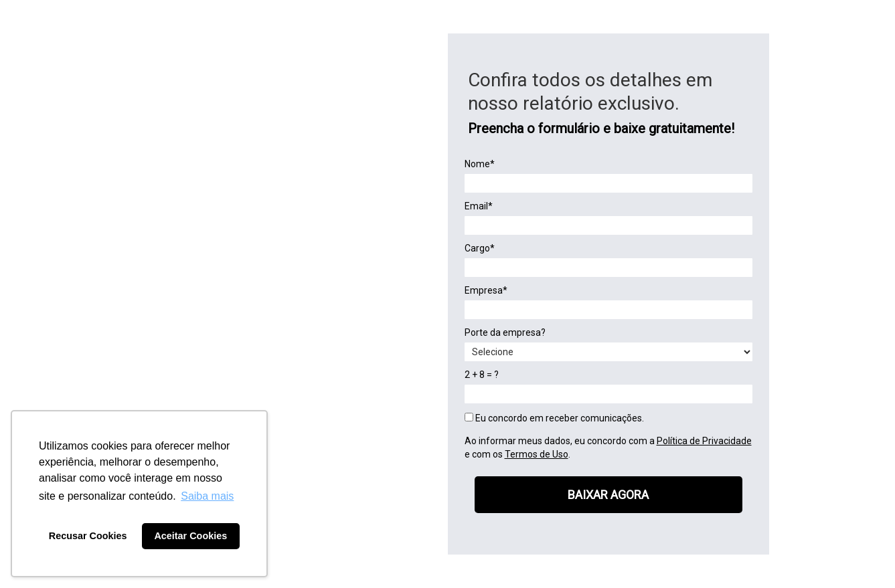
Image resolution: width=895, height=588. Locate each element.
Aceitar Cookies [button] (190, 536)
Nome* (480, 164)
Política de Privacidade (704, 441)
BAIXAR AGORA (608, 495)
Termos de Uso (537, 454)
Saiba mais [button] (207, 496)
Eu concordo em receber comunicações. (554, 418)
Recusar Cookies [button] (88, 536)
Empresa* (486, 290)
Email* (479, 206)
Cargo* (480, 248)
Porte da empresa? (505, 332)
